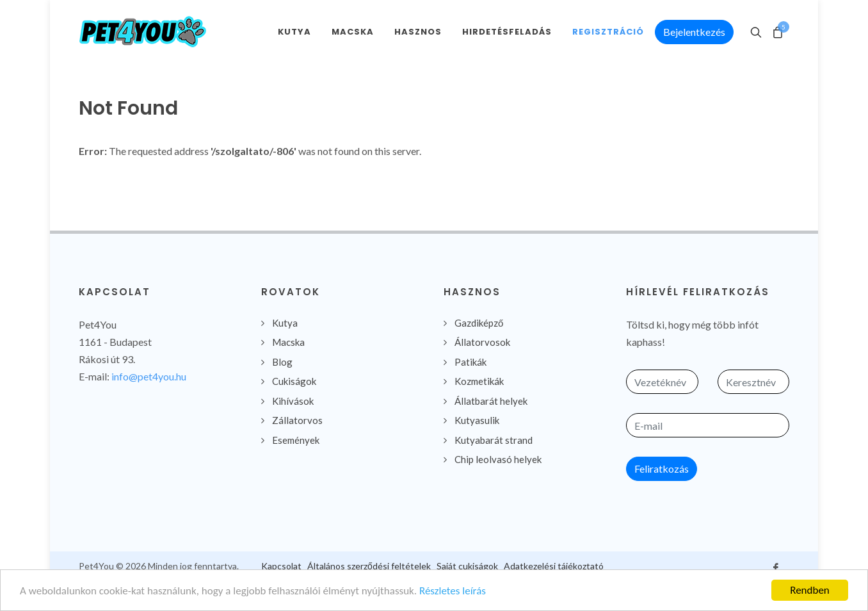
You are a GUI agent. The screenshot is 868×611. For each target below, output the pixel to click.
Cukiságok (294, 381)
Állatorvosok (482, 342)
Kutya (285, 323)
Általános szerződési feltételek (369, 566)
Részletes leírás (453, 591)
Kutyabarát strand (494, 440)
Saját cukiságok (467, 566)
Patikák (470, 362)
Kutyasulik (477, 420)
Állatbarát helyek (491, 401)
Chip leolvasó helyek (498, 459)
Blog (282, 362)
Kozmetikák (479, 381)
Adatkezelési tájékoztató (554, 566)
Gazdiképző (479, 323)
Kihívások (293, 401)
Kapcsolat (281, 566)
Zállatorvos (297, 420)
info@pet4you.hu (149, 376)
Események (296, 440)
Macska (288, 342)
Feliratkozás (662, 468)
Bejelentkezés (694, 32)
